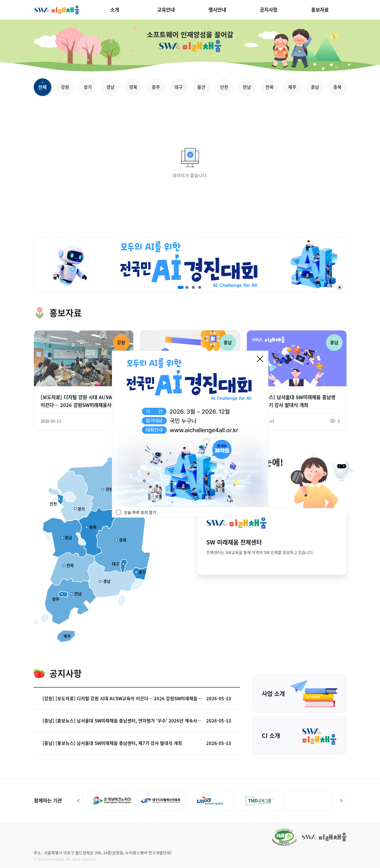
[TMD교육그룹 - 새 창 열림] (309, 801)
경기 (88, 87)
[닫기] (260, 359)
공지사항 (269, 10)
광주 (156, 87)
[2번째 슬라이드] (187, 287)
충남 (315, 87)
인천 (224, 87)
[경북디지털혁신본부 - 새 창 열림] (111, 801)
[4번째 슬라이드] (200, 287)
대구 (179, 87)
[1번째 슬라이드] (181, 287)
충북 (337, 87)
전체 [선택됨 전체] (43, 87)
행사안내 (217, 10)
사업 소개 (300, 694)
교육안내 (166, 10)
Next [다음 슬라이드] (341, 801)
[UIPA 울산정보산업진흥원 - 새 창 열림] (259, 801)
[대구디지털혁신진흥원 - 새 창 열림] (210, 801)
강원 (65, 87)
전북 (270, 87)
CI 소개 (300, 735)
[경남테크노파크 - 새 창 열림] (161, 801)
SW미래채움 (57, 10)
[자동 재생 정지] (340, 287)
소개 (115, 10)
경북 (133, 87)
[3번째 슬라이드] (193, 287)
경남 (110, 87)
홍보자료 (320, 10)
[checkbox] (119, 512)
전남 (247, 87)
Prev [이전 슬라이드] (78, 801)
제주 (292, 87)
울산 (201, 87)
